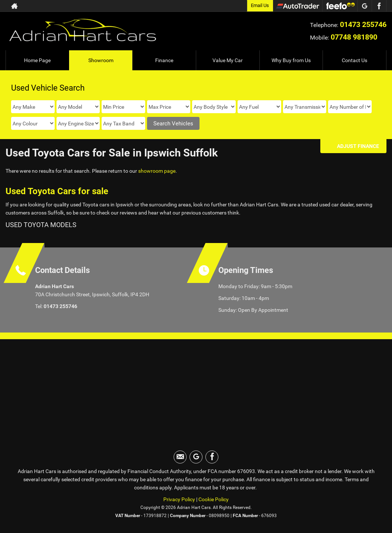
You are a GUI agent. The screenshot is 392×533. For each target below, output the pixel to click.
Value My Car (228, 60)
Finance (164, 60)
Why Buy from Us (291, 60)
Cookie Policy (214, 499)
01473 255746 (363, 24)
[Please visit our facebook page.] (379, 6)
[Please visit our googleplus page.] (364, 6)
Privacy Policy (179, 499)
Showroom (101, 60)
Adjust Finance (358, 146)
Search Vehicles (173, 124)
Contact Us (354, 60)
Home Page (37, 60)
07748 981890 (354, 37)
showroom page (157, 171)
